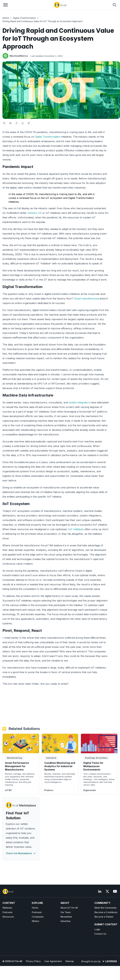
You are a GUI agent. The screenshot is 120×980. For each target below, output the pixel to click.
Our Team (66, 912)
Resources (8, 917)
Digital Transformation (24, 18)
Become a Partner (104, 917)
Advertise (65, 921)
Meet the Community (105, 908)
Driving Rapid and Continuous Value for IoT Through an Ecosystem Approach (43, 21)
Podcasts (7, 912)
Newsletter (66, 917)
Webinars (7, 908)
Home (35, 908)
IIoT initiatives (76, 529)
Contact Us (100, 934)
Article (6, 18)
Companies (38, 917)
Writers (35, 921)
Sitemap (70, 961)
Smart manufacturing (86, 299)
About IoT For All (69, 908)
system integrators (79, 402)
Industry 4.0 (35, 213)
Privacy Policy (33, 961)
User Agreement (53, 961)
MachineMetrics (19, 56)
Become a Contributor (106, 912)
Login (97, 929)
